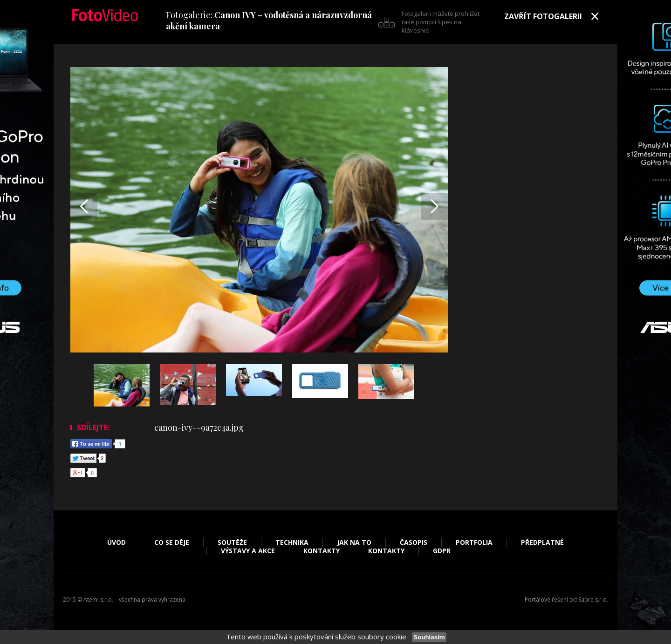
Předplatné (542, 542)
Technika (292, 542)
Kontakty (322, 551)
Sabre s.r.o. (593, 600)
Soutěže (232, 542)
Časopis (414, 542)
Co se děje (172, 542)
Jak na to (354, 542)
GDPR (442, 551)
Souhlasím (429, 637)
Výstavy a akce (248, 551)
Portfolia (474, 542)
